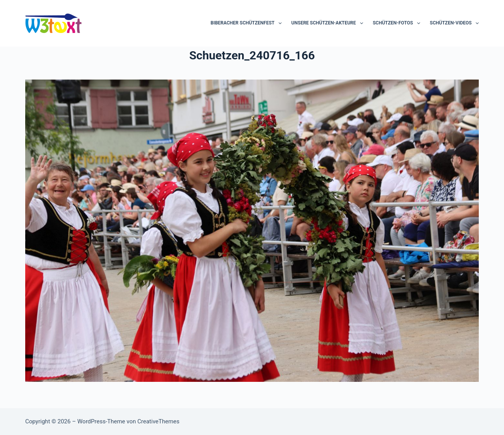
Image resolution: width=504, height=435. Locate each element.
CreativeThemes (158, 421)
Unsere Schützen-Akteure (329, 23)
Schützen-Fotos (398, 23)
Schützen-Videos (454, 23)
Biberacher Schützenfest (248, 23)
